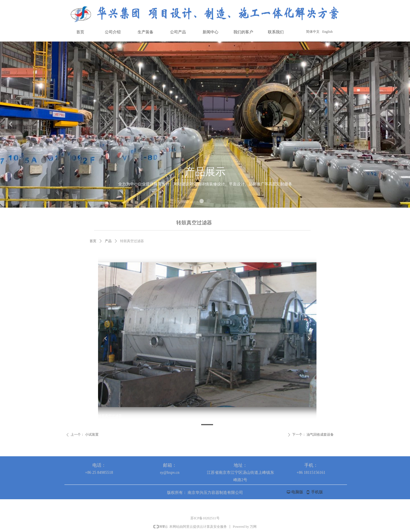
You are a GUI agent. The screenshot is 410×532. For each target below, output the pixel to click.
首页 (93, 241)
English (328, 32)
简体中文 (313, 32)
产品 (108, 241)
